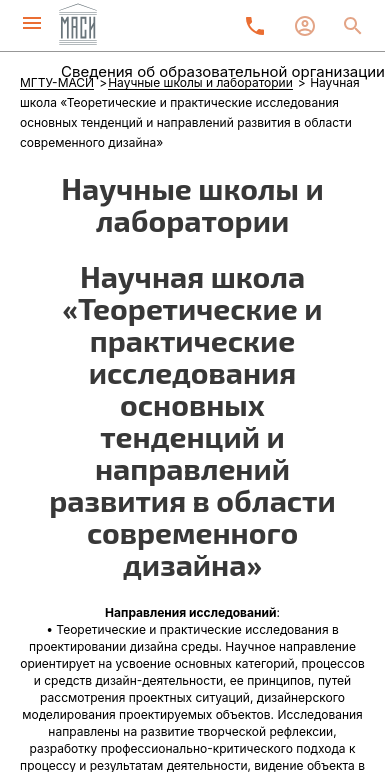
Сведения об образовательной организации (223, 71)
